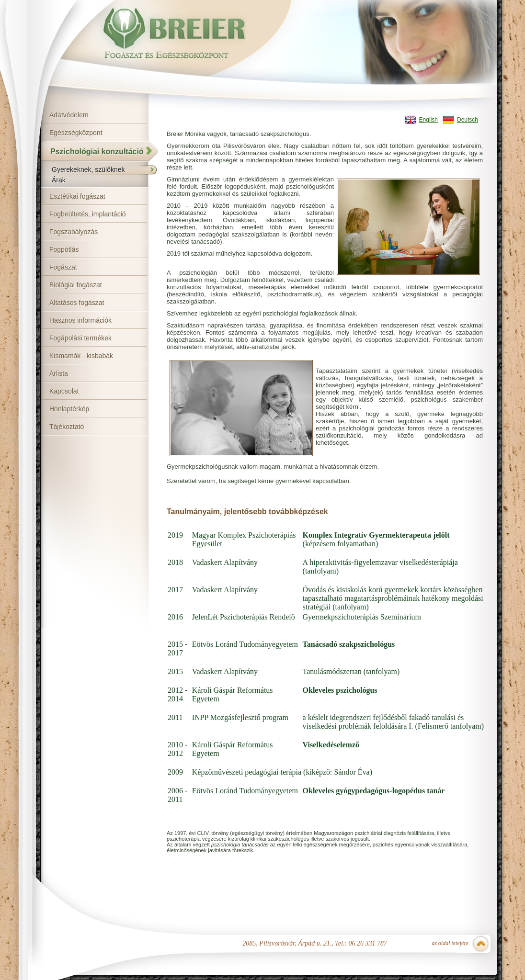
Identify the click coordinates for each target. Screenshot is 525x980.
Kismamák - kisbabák (81, 356)
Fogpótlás (64, 249)
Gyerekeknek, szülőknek (88, 169)
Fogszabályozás (74, 232)
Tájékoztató (67, 427)
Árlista (59, 373)
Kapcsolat (64, 391)
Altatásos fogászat (77, 303)
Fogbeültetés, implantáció (88, 214)
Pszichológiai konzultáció (97, 152)
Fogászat (63, 267)
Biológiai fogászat (76, 285)
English (428, 120)
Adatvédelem (69, 115)
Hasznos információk (80, 320)
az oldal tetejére (450, 943)
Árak (59, 180)
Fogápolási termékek (80, 338)
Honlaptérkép (69, 409)
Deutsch (468, 120)
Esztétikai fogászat (77, 196)
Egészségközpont (76, 133)
